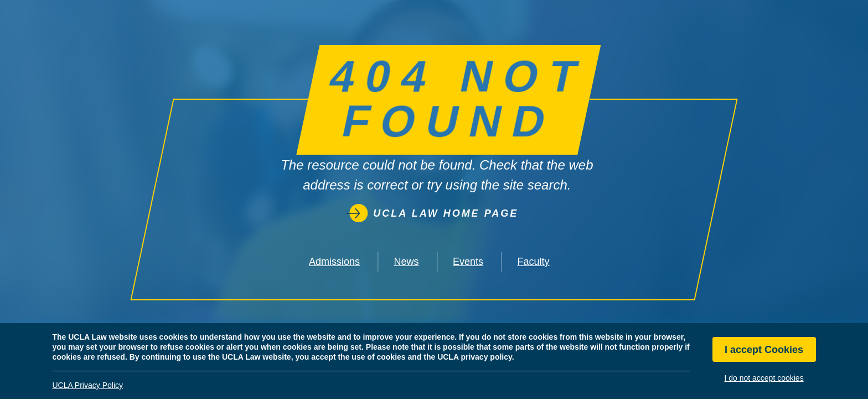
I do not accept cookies (764, 378)
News (407, 262)
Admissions (334, 262)
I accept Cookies (764, 350)
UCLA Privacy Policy (87, 385)
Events (468, 262)
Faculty (534, 262)
